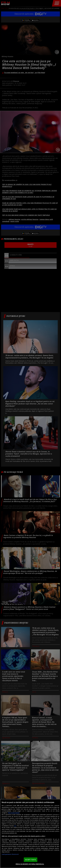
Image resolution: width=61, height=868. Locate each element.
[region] (30, 834)
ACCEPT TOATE (30, 860)
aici (15, 826)
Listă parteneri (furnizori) (10, 854)
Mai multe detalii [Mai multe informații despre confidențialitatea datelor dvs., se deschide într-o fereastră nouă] (14, 813)
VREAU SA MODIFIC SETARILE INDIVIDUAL (30, 864)
